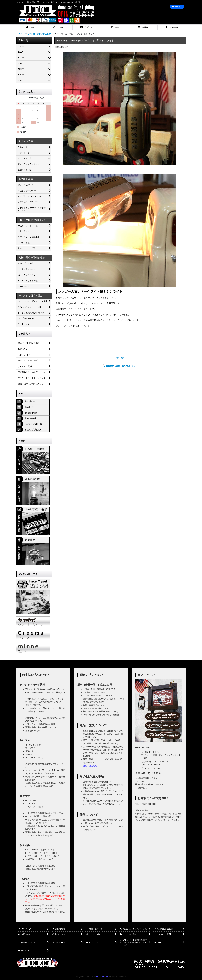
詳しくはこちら (90, 766)
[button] (58, 28)
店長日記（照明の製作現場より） (120, 366)
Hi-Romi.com (102, 977)
